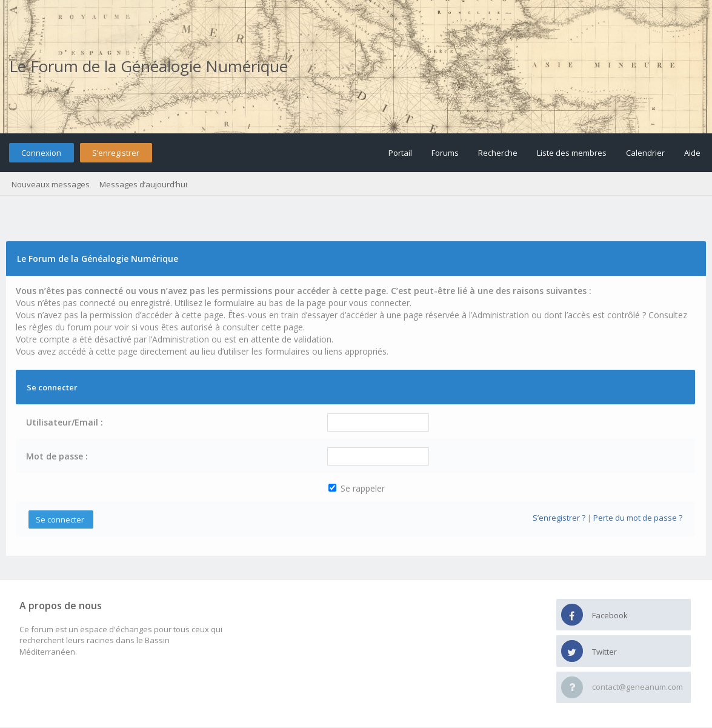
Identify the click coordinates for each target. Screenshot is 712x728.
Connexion (41, 153)
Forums (445, 153)
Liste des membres (572, 153)
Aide (692, 153)
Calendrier (645, 153)
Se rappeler (357, 488)
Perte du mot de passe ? (638, 518)
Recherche (498, 153)
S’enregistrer (116, 153)
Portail (400, 153)
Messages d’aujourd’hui (143, 184)
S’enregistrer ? (559, 518)
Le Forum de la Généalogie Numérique (148, 66)
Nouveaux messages (51, 184)
